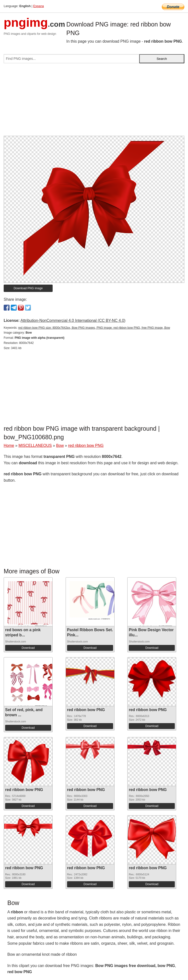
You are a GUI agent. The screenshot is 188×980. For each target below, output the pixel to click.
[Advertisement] (94, 101)
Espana (39, 6)
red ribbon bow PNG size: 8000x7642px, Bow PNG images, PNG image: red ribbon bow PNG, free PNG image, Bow (94, 328)
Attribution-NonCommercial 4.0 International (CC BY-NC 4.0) (73, 320)
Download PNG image (28, 288)
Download (28, 648)
